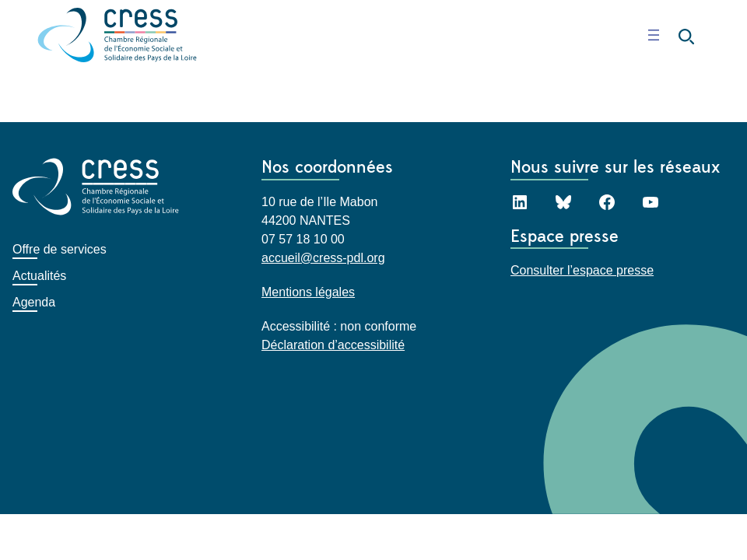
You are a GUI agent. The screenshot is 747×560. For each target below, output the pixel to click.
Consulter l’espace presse (582, 270)
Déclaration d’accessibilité (333, 344)
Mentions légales (308, 291)
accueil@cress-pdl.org (323, 257)
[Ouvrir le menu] (654, 35)
